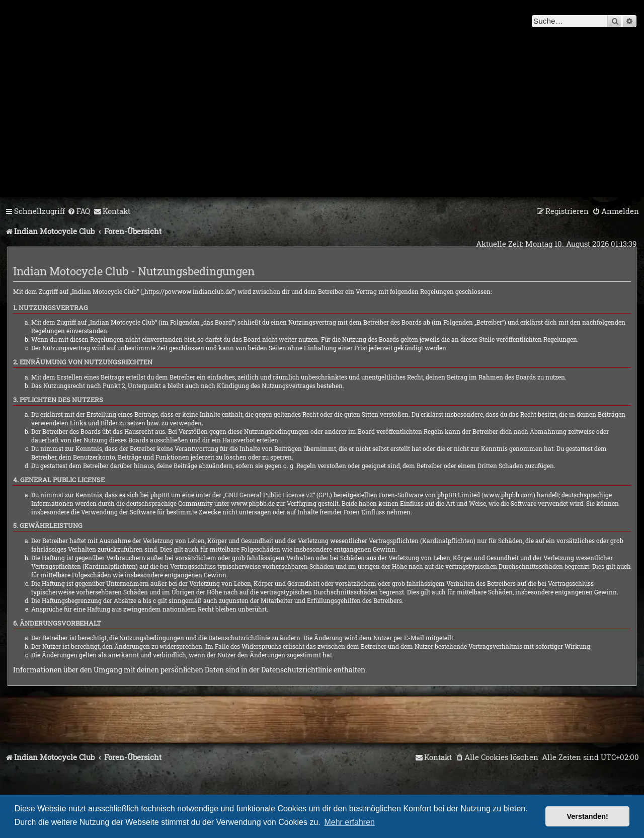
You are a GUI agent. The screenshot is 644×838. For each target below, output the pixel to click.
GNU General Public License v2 (269, 495)
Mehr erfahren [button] (349, 822)
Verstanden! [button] (588, 816)
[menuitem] (79, 211)
